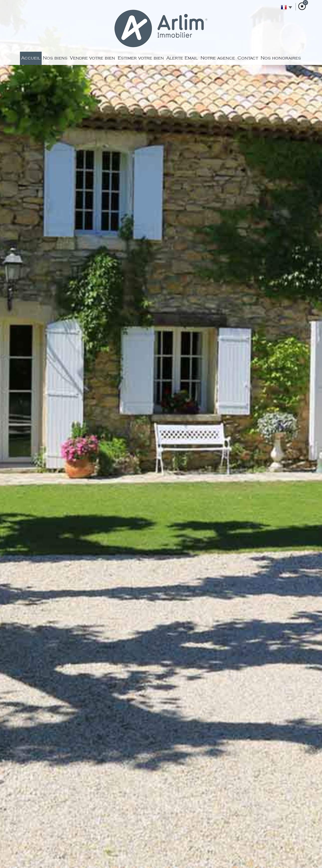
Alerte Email (182, 58)
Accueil (31, 58)
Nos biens (55, 58)
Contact (248, 58)
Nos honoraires (281, 58)
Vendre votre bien (92, 58)
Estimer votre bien (141, 58)
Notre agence (218, 58)
